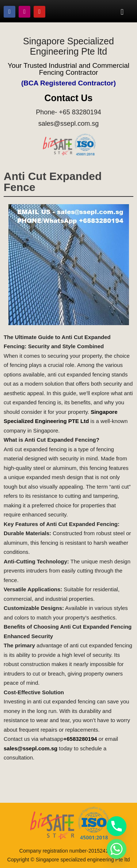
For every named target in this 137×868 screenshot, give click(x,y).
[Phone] (117, 826)
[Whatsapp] (117, 849)
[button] (122, 12)
